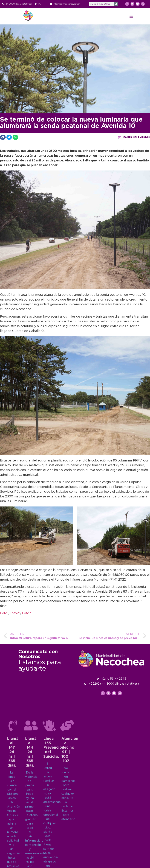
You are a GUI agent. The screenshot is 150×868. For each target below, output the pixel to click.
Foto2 (15, 613)
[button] (131, 16)
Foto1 (4, 613)
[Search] (116, 4)
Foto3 (27, 613)
